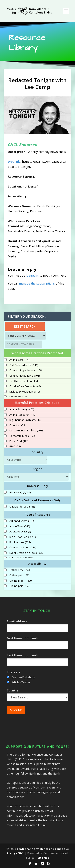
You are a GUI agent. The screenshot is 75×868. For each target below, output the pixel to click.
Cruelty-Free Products (25, 386)
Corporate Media (22, 436)
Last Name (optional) (22, 655)
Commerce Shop (23, 548)
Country (12, 690)
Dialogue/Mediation (24, 392)
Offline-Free (20, 570)
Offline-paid (20, 575)
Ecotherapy (18, 397)
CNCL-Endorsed (22, 507)
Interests (13, 672)
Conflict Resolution (24, 381)
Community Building (24, 376)
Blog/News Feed (22, 537)
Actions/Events (22, 521)
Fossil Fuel (19, 441)
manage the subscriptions (37, 283)
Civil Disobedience (24, 365)
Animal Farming (22, 409)
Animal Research (23, 415)
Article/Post (20, 526)
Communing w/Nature (26, 370)
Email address (17, 621)
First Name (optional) (22, 638)
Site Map (43, 858)
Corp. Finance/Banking (26, 431)
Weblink (14, 161)
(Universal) (20, 493)
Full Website (21, 558)
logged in (32, 275)
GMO (15, 447)
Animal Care (20, 360)
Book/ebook (20, 542)
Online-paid (20, 586)
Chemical (17, 425)
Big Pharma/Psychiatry (25, 420)
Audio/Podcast (20, 532)
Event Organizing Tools (26, 553)
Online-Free (21, 581)
